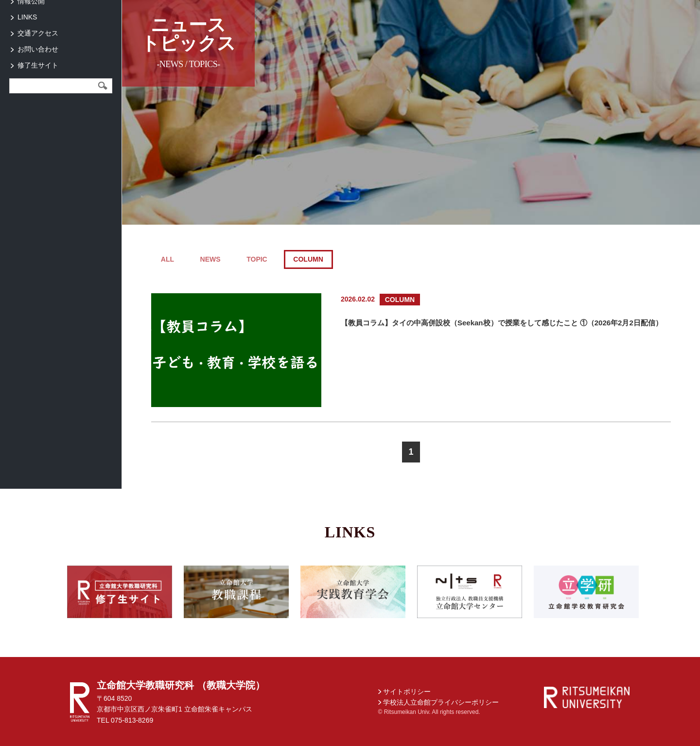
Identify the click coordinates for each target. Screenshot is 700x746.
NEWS (210, 259)
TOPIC (257, 259)
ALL (167, 259)
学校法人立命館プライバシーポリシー (441, 702)
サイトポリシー (407, 692)
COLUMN (308, 259)
